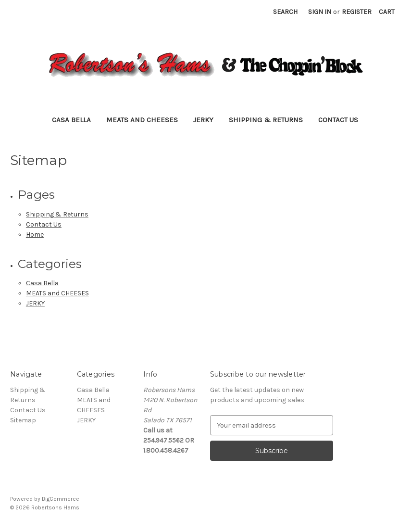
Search (285, 12)
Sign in (320, 12)
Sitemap (23, 420)
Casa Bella (71, 120)
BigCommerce (61, 499)
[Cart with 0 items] (387, 12)
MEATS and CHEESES (142, 120)
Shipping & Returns (266, 120)
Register (357, 12)
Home (35, 234)
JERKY (203, 120)
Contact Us (338, 120)
